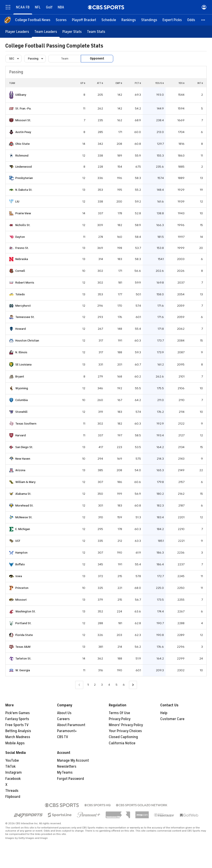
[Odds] (191, 20)
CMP (119, 83)
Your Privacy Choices (125, 731)
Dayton (20, 237)
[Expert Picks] (172, 20)
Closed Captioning (123, 737)
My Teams (65, 773)
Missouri (21, 600)
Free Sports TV (17, 725)
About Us (64, 713)
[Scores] (61, 20)
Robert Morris (25, 283)
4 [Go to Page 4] (109, 685)
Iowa (19, 576)
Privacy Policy (120, 719)
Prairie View (23, 213)
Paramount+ (67, 731)
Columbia (22, 400)
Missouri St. (23, 120)
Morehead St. (24, 506)
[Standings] (149, 20)
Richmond (22, 156)
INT (200, 83)
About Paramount (71, 725)
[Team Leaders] (46, 32)
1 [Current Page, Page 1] (88, 685)
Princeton (22, 588)
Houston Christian (27, 341)
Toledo (20, 294)
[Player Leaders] (17, 32)
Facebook (13, 779)
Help (164, 713)
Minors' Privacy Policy (126, 725)
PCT (138, 83)
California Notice (122, 743)
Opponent (97, 59)
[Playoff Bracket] (84, 20)
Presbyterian (24, 178)
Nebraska (22, 259)
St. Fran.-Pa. (23, 108)
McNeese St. (24, 517)
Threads (12, 791)
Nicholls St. (23, 225)
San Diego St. (24, 447)
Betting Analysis (18, 731)
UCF (18, 541)
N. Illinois (21, 352)
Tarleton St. (23, 658)
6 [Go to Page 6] (124, 685)
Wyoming (22, 388)
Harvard (21, 435)
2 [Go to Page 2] (95, 685)
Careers (63, 719)
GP (83, 83)
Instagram (14, 773)
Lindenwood (24, 167)
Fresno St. (22, 248)
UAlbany (21, 95)
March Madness (18, 737)
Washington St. (26, 611)
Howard (21, 329)
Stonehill (21, 412)
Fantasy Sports (17, 719)
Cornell (20, 271)
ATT (100, 83)
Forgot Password (70, 779)
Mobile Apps (15, 743)
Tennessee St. (25, 317)
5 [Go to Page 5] (116, 685)
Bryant (20, 376)
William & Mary (25, 482)
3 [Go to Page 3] (102, 685)
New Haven (23, 459)
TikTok (10, 767)
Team (65, 59)
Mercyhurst (23, 306)
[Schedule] (109, 20)
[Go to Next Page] (133, 685)
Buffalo (20, 564)
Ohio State (23, 144)
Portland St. (23, 623)
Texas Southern (26, 424)
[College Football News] (33, 20)
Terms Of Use (119, 713)
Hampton (21, 553)
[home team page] (11, 95)
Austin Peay (23, 132)
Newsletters (67, 767)
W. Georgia (23, 670)
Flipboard (13, 797)
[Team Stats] (96, 32)
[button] (203, 20)
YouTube (12, 761)
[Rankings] (129, 20)
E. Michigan (23, 529)
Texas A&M (23, 647)
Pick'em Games (18, 713)
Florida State (24, 635)
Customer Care (172, 719)
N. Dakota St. (24, 190)
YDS (181, 83)
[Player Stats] (72, 32)
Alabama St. (23, 494)
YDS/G (159, 83)
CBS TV (63, 737)
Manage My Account (73, 761)
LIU (17, 202)
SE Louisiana (23, 364)
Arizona (20, 470)
